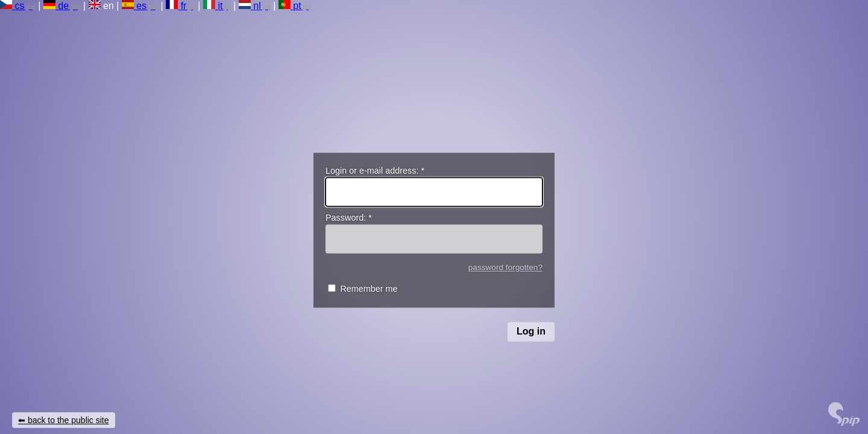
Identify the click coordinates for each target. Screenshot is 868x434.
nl (250, 6)
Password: (349, 218)
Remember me (369, 289)
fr (176, 6)
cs (12, 6)
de (56, 6)
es (134, 6)
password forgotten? (505, 267)
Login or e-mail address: (375, 171)
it (213, 6)
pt (290, 6)
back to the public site (68, 420)
